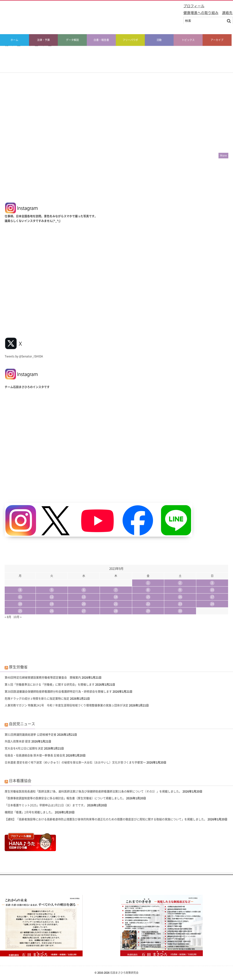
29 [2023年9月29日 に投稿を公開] (148, 611)
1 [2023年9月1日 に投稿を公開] (148, 583)
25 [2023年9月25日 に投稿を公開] (20, 611)
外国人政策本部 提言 (18, 741)
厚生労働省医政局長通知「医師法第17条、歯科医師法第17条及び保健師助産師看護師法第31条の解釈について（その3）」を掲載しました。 (93, 791)
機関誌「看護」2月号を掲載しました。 (29, 812)
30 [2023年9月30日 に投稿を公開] (180, 611)
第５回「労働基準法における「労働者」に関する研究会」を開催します (50, 685)
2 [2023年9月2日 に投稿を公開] (180, 583)
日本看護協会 (20, 780)
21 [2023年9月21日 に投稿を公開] (116, 604)
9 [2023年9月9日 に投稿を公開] (180, 590)
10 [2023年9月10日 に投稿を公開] (212, 590)
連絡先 (227, 13)
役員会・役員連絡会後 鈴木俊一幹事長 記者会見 (35, 755)
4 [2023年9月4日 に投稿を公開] (20, 590)
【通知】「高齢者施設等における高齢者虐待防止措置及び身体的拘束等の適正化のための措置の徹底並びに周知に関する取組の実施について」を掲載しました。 (106, 819)
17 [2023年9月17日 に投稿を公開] (212, 597)
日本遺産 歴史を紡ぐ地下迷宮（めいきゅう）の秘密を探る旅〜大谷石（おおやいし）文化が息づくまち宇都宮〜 (75, 762)
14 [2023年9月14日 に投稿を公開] (116, 597)
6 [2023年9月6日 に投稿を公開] (84, 590)
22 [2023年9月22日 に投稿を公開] (148, 604)
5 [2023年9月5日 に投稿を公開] (52, 590)
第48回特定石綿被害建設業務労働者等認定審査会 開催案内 (43, 678)
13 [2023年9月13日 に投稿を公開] (84, 597)
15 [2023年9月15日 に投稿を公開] (148, 597)
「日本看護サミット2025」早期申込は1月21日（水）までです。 (46, 805)
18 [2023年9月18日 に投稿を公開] (20, 604)
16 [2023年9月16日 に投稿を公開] (180, 597)
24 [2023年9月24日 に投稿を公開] (212, 604)
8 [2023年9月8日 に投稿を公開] (148, 590)
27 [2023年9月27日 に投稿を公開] (84, 611)
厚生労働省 (18, 667)
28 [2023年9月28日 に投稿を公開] (116, 611)
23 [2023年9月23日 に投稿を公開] (180, 604)
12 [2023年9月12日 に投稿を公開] (52, 597)
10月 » (17, 617)
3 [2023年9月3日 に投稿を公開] (212, 583)
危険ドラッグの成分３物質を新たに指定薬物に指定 (37, 699)
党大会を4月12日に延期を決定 (24, 748)
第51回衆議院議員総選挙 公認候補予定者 (31, 735)
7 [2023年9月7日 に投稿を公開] (116, 590)
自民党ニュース (22, 724)
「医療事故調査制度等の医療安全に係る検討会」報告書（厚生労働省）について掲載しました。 (65, 798)
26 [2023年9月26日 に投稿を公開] (52, 611)
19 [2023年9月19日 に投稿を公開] (52, 604)
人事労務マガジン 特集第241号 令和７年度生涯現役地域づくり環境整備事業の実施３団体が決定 (66, 705)
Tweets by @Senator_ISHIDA (24, 356)
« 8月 (8, 617)
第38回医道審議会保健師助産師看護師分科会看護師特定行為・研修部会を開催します (58, 692)
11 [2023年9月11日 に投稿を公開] (20, 597)
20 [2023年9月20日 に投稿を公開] (84, 604)
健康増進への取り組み (201, 13)
